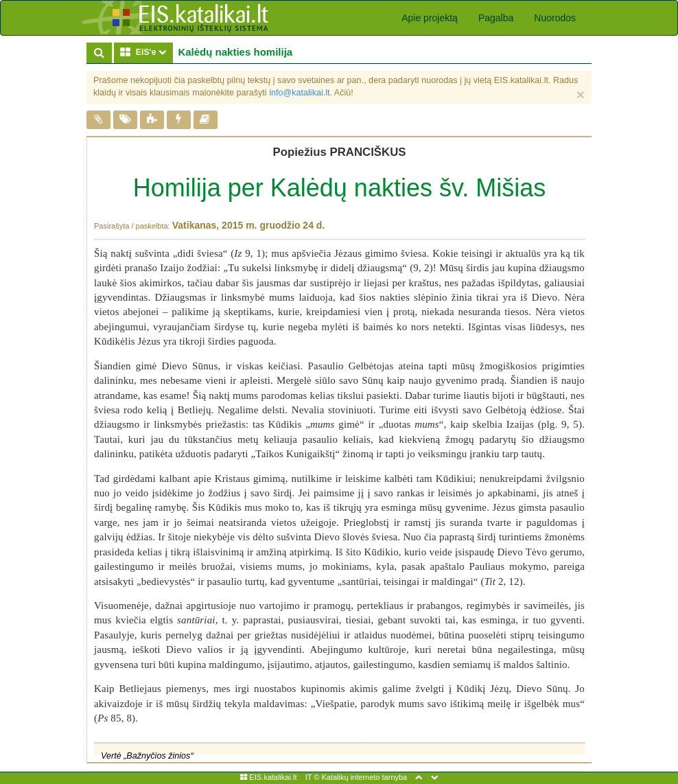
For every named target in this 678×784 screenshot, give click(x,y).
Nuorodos (555, 18)
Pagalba (496, 18)
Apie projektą (430, 18)
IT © (313, 777)
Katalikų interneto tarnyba (364, 777)
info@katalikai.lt (299, 93)
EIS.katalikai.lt (268, 777)
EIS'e (146, 52)
